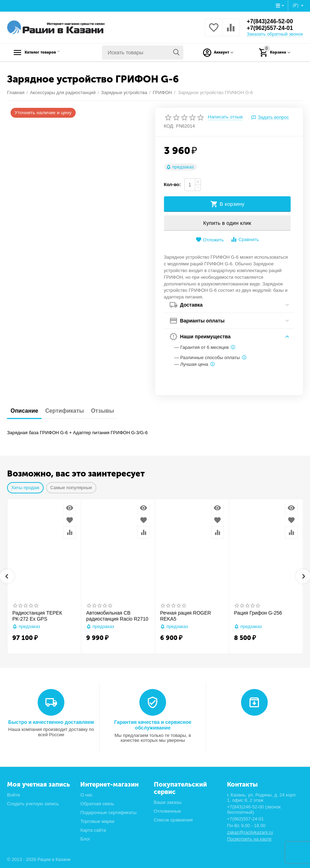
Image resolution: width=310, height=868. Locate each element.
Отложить (210, 240)
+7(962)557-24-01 (272, 28)
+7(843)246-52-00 (272, 21)
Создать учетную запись (33, 804)
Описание (24, 411)
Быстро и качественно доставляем (51, 722)
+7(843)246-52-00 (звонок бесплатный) (254, 809)
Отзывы (102, 411)
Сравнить (245, 239)
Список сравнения (173, 820)
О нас (86, 795)
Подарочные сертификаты (108, 812)
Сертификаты (64, 411)
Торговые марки (97, 821)
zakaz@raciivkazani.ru (250, 832)
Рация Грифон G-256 (258, 613)
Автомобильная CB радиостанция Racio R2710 (117, 616)
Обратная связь (97, 804)
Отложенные (167, 811)
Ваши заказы (168, 802)
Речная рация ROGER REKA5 (186, 616)
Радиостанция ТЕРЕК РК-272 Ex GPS (37, 616)
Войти (13, 795)
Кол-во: (172, 184)
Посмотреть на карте (249, 839)
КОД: (169, 126)
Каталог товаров (51, 53)
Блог (85, 839)
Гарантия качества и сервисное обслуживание (153, 725)
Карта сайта (93, 830)
